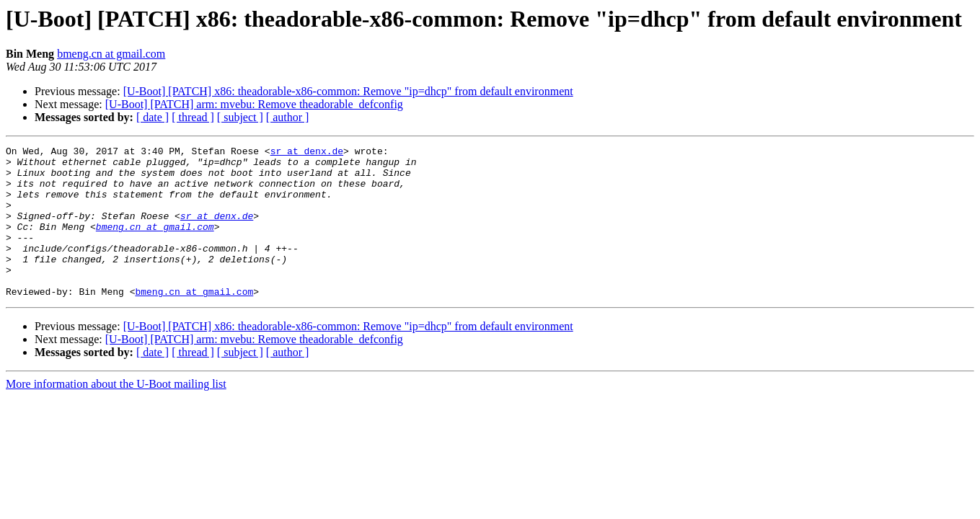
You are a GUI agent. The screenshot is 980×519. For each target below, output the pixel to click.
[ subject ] (240, 117)
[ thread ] (193, 117)
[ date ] (153, 117)
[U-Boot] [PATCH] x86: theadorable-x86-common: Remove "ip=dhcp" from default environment (348, 91)
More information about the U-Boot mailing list (116, 414)
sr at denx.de (307, 153)
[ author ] (288, 117)
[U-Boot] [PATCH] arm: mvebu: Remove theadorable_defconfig (254, 104)
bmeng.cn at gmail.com (111, 54)
